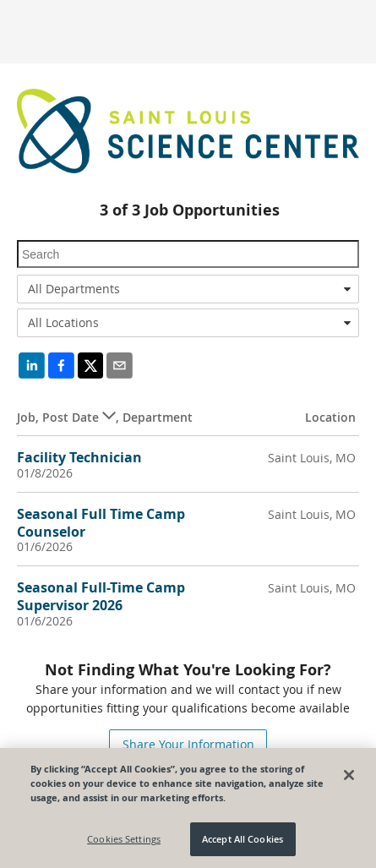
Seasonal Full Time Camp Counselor (101, 523)
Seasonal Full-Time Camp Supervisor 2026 (101, 596)
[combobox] (188, 289)
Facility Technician (79, 457)
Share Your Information (188, 744)
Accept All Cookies (242, 839)
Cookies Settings (124, 839)
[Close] (349, 775)
